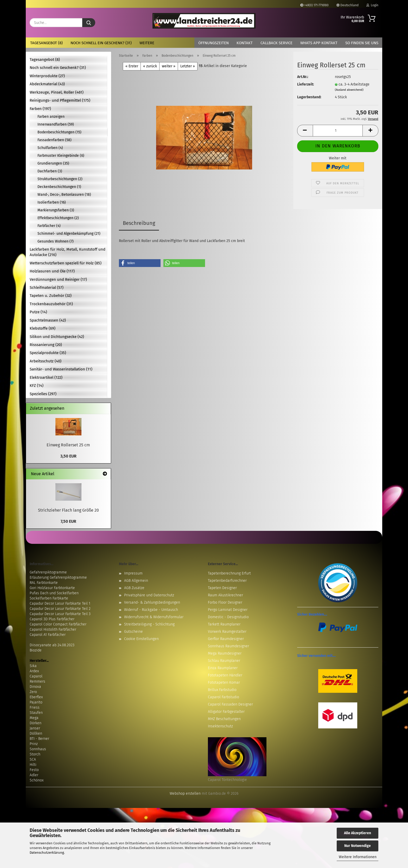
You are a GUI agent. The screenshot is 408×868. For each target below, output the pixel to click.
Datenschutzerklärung (47, 853)
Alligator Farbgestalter (226, 712)
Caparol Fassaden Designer (230, 704)
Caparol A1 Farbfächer (48, 635)
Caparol (36, 676)
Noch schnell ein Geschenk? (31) (101, 43)
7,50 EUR (68, 521)
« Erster (132, 66)
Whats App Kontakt (319, 43)
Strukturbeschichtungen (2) (60, 179)
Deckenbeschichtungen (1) (59, 187)
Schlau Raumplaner (224, 661)
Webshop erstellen (185, 794)
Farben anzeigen (51, 117)
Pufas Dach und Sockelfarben (54, 593)
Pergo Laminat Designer (228, 610)
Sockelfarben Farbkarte (49, 598)
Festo (34, 770)
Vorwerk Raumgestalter (227, 632)
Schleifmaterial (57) (47, 288)
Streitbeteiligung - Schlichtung (149, 624)
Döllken (36, 733)
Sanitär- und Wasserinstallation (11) (61, 369)
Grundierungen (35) (53, 163)
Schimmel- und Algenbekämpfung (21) (69, 234)
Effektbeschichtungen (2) (58, 218)
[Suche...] (89, 23)
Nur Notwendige (358, 846)
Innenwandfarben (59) (56, 124)
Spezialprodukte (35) (48, 353)
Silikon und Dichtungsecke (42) (57, 337)
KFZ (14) (37, 386)
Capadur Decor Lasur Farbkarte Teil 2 (60, 609)
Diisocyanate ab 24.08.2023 (52, 645)
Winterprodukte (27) (47, 76)
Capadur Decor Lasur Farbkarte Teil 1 (60, 603)
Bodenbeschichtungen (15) (59, 132)
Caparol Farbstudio (224, 697)
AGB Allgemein (136, 581)
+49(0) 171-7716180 (314, 5)
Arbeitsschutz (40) (46, 361)
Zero (33, 692)
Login (372, 5)
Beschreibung (139, 223)
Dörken (36, 723)
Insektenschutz (220, 726)
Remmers (37, 681)
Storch (35, 754)
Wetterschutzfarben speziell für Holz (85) (66, 263)
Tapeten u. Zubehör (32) (51, 296)
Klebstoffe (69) (43, 328)
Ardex (34, 671)
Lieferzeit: (305, 84)
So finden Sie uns (362, 43)
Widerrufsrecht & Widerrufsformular (154, 617)
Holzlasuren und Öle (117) (52, 271)
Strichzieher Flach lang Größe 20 (68, 510)
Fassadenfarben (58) (55, 140)
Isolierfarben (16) (52, 202)
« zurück (150, 66)
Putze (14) (38, 312)
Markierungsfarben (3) (56, 210)
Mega (34, 718)
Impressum (133, 573)
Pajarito (36, 702)
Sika (33, 666)
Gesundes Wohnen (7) (56, 241)
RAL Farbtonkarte (44, 583)
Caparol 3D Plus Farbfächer (52, 619)
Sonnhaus (38, 749)
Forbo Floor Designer (225, 602)
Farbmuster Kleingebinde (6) (61, 156)
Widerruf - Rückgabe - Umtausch (151, 610)
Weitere (147, 43)
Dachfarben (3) (50, 171)
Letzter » (188, 66)
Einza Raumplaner (223, 668)
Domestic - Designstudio (228, 617)
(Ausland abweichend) (349, 90)
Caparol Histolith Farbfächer (53, 629)
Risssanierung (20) (46, 345)
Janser (35, 728)
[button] (305, 131)
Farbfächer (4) (49, 226)
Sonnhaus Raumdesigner (228, 646)
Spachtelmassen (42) (48, 320)
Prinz (34, 744)
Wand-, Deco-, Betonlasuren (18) (64, 195)
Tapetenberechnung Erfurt (229, 573)
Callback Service (276, 43)
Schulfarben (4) (50, 148)
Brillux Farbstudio (222, 690)
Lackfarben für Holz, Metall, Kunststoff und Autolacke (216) (68, 252)
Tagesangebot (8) (46, 43)
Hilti (33, 765)
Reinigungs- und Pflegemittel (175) (60, 100)
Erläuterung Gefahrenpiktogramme (58, 577)
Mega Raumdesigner (225, 653)
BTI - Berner (39, 739)
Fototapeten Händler (225, 675)
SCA (33, 759)
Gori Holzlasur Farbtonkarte (52, 588)
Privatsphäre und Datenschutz (149, 595)
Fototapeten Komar (224, 683)
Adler (34, 775)
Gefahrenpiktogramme (48, 572)
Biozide (36, 650)
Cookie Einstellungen (141, 639)
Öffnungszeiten (213, 43)
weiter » (169, 66)
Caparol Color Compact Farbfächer (58, 624)
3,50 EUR (68, 456)
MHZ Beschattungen (224, 719)
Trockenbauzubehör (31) (51, 304)
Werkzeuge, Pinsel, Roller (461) (57, 92)
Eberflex (36, 697)
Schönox (37, 780)
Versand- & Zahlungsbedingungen (152, 602)
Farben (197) (40, 109)
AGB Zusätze (134, 588)
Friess (35, 707)
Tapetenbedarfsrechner (227, 581)
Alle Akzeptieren (358, 833)
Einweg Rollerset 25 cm (68, 445)
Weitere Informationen (358, 857)
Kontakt (245, 43)
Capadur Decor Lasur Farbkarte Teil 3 (60, 614)
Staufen (36, 713)
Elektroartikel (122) (46, 377)
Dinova (35, 687)
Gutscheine (133, 632)
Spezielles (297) (43, 394)
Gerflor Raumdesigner (226, 639)
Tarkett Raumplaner (224, 624)
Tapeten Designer (222, 588)
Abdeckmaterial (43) (47, 84)
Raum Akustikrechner (225, 595)
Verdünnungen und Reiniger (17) (58, 279)
